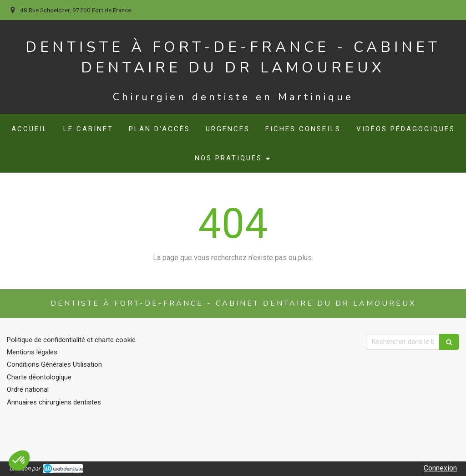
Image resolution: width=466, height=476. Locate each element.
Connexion (440, 468)
